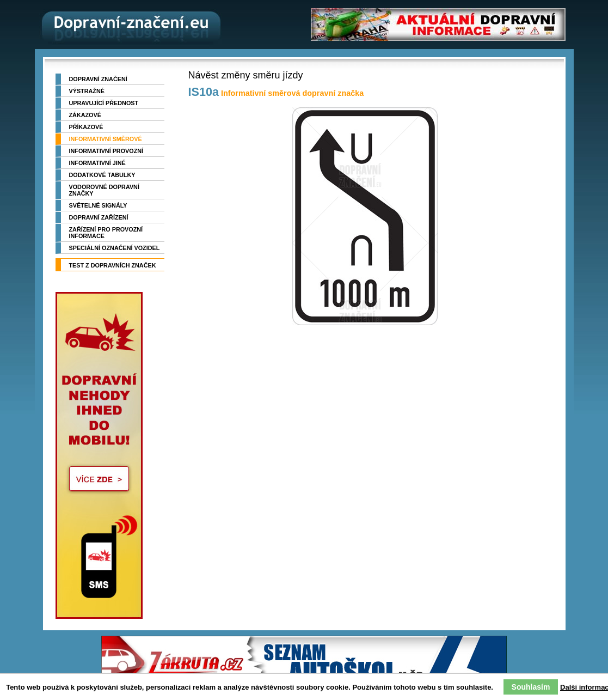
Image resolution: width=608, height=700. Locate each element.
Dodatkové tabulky (102, 175)
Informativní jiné (97, 163)
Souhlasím (531, 687)
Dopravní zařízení (99, 217)
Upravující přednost (104, 103)
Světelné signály (98, 205)
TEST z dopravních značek (113, 265)
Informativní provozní (106, 151)
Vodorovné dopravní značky (104, 190)
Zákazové (85, 115)
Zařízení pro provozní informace (106, 233)
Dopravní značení (98, 79)
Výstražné (87, 91)
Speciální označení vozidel (115, 248)
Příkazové (86, 127)
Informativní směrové (106, 139)
